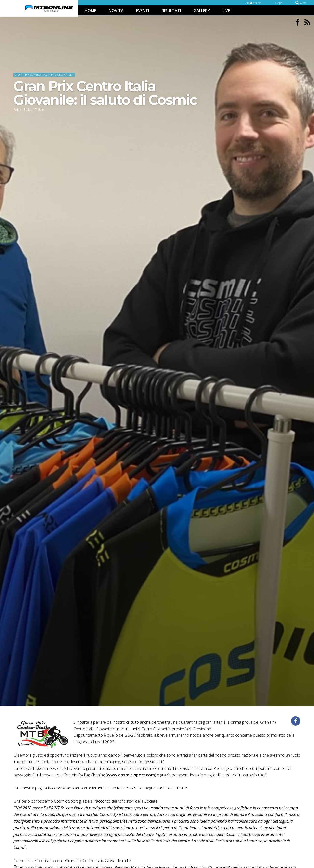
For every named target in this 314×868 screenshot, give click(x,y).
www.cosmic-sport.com (131, 775)
